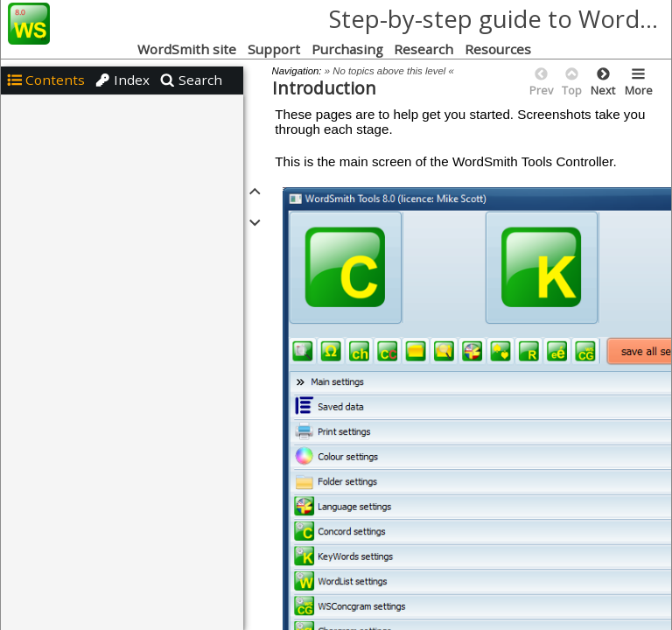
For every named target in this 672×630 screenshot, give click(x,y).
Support (274, 49)
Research (423, 49)
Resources (500, 49)
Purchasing (347, 49)
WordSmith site (187, 49)
